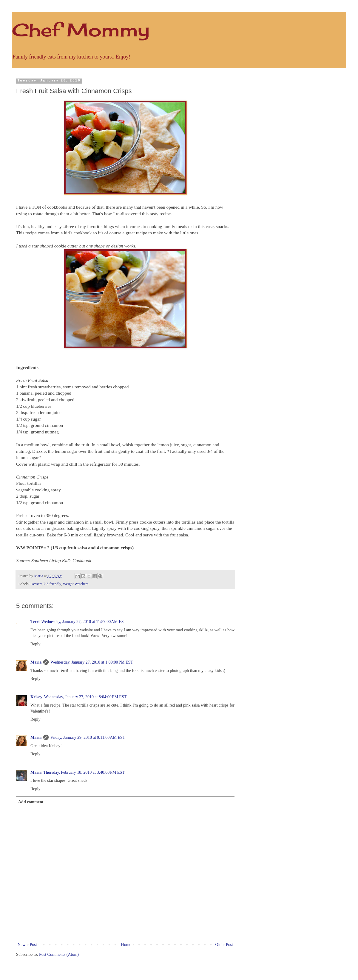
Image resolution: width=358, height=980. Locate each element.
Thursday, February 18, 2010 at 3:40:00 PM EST (84, 772)
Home (126, 945)
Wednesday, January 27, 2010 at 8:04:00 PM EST (85, 697)
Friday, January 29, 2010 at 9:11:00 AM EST (88, 737)
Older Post (224, 945)
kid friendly (52, 584)
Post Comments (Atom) (59, 954)
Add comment (31, 802)
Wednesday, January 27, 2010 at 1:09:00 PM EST (92, 662)
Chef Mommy (81, 30)
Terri (35, 622)
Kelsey (36, 697)
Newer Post (27, 945)
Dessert (36, 584)
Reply (35, 644)
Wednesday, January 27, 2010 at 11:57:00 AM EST (84, 622)
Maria (36, 662)
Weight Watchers (76, 584)
